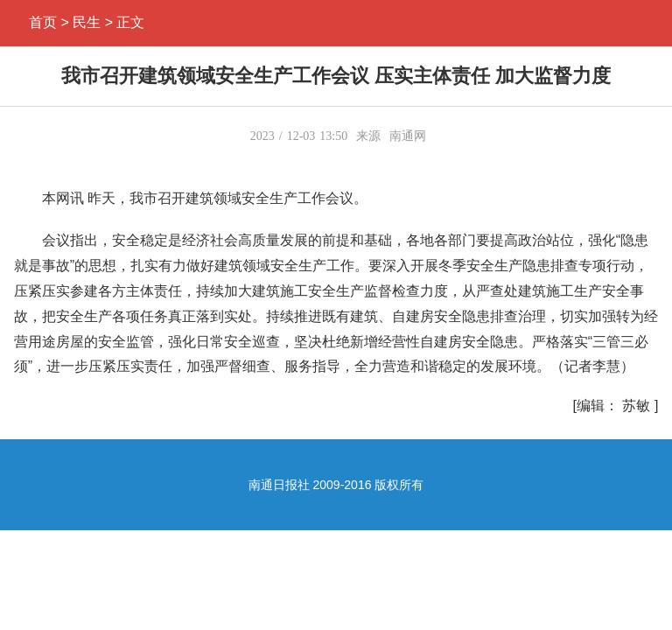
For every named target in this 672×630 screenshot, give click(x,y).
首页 (43, 22)
